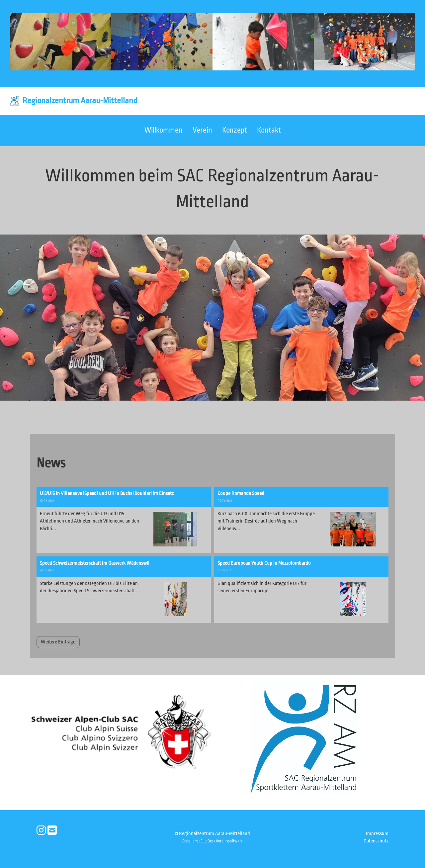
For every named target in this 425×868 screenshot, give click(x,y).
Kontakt (269, 130)
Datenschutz (376, 841)
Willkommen (164, 130)
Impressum (377, 834)
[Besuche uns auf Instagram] (41, 831)
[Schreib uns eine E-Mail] (52, 831)
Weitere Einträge (58, 642)
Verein (202, 130)
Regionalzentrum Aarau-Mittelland (80, 101)
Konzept (235, 130)
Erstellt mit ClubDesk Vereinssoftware (212, 841)
